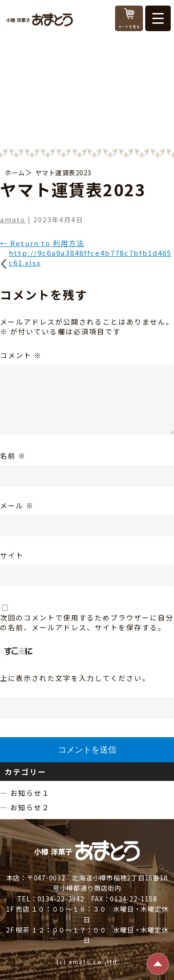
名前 (13, 456)
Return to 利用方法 (42, 243)
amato (13, 220)
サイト (12, 555)
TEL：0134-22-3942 (51, 899)
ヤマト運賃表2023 (63, 173)
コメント (21, 355)
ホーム (15, 173)
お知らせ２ (30, 807)
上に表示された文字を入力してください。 (75, 678)
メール (17, 505)
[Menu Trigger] (158, 18)
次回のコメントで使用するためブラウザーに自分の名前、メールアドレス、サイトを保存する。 (87, 622)
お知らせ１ (30, 793)
